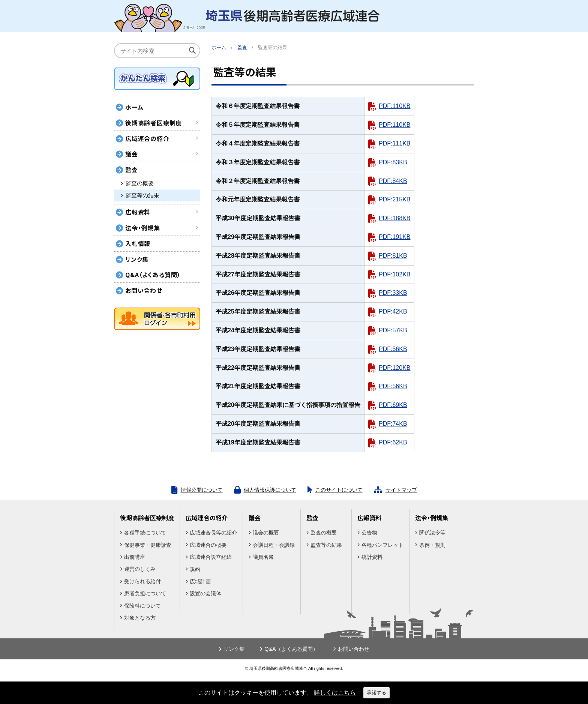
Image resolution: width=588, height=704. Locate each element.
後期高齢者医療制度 (154, 123)
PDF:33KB (393, 293)
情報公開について (202, 490)
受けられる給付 (142, 581)
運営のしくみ (140, 569)
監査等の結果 (142, 195)
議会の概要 (266, 533)
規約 (195, 569)
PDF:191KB (394, 237)
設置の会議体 (205, 593)
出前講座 (135, 557)
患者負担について (145, 593)
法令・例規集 (143, 228)
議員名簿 (263, 557)
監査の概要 (140, 183)
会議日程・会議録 (274, 545)
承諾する (376, 693)
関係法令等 (432, 533)
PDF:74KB (393, 424)
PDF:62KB (393, 442)
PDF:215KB (394, 199)
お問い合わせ (144, 290)
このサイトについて (339, 490)
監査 (132, 170)
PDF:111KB (394, 143)
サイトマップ (401, 490)
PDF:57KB (393, 330)
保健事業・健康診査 (148, 545)
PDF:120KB (394, 368)
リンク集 (137, 259)
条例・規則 (432, 545)
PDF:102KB (394, 274)
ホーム (219, 47)
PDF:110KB (394, 106)
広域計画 (200, 581)
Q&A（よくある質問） (153, 275)
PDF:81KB (393, 256)
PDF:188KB (394, 218)
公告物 (369, 533)
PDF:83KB (393, 162)
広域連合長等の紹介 (213, 533)
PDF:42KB (393, 311)
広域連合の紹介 (147, 138)
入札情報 (138, 243)
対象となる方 (140, 618)
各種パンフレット (382, 545)
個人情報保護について (270, 490)
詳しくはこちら (335, 693)
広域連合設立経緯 (211, 557)
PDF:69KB (393, 405)
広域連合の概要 (208, 545)
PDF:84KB (393, 181)
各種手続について (145, 533)
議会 (132, 154)
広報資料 (138, 212)
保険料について (142, 606)
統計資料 (372, 557)
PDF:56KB (393, 349)
